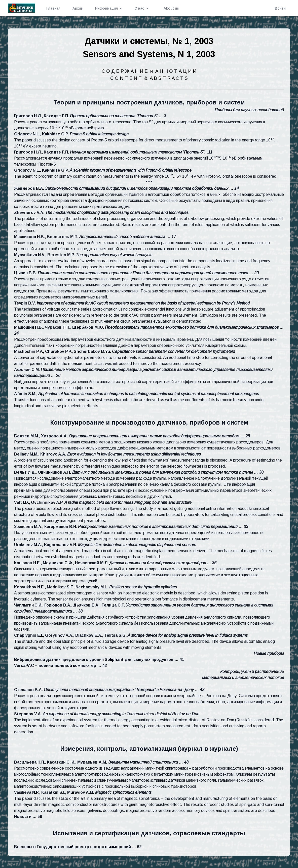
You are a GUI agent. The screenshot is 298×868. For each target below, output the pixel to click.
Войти (280, 8)
